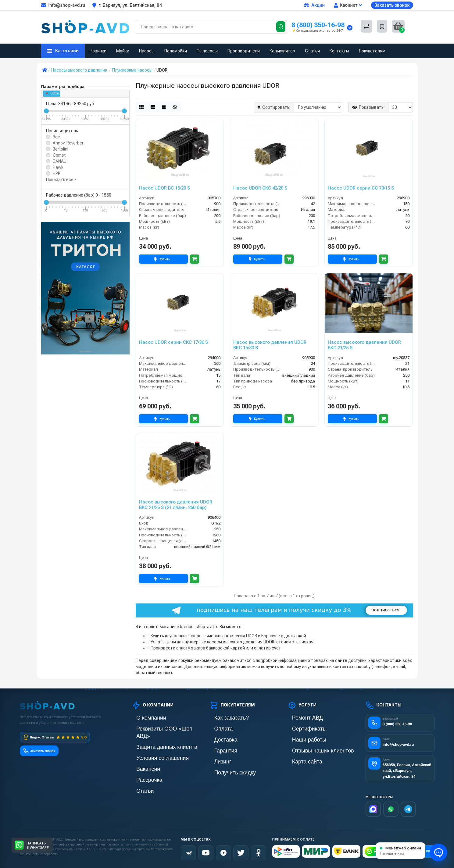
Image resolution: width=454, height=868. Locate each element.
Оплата (217, 728)
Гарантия (219, 749)
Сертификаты (301, 728)
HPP (57, 173)
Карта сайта (299, 759)
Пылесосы (207, 51)
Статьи (312, 51)
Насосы (147, 51)
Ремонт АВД (300, 718)
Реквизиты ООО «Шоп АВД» (159, 728)
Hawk (58, 167)
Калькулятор (282, 51)
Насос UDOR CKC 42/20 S (260, 188)
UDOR (52, 93)
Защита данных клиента (155, 738)
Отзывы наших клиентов (311, 749)
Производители (244, 51)
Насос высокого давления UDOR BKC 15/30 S (270, 345)
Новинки (98, 51)
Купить (163, 259)
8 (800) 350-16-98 (318, 25)
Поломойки (176, 51)
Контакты (339, 51)
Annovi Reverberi (69, 143)
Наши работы (301, 738)
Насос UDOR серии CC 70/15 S (361, 188)
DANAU (60, 161)
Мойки (123, 51)
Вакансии (141, 759)
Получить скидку (226, 769)
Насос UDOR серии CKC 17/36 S (173, 342)
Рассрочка (142, 769)
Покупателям (372, 51)
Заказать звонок (392, 5)
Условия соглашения (152, 749)
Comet (59, 155)
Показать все (61, 180)
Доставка (219, 738)
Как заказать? (223, 718)
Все (56, 137)
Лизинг (216, 759)
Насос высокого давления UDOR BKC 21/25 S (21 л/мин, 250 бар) (176, 505)
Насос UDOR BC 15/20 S (164, 188)
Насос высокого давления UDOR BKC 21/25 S (364, 345)
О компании (143, 718)
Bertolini (61, 149)
